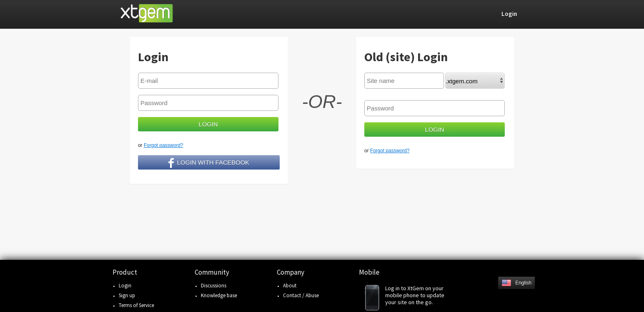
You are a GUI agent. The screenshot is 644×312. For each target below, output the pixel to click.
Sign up (127, 295)
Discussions (214, 286)
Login (125, 286)
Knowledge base (219, 295)
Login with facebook (209, 163)
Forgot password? (163, 145)
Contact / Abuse (301, 295)
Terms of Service (136, 305)
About (290, 286)
